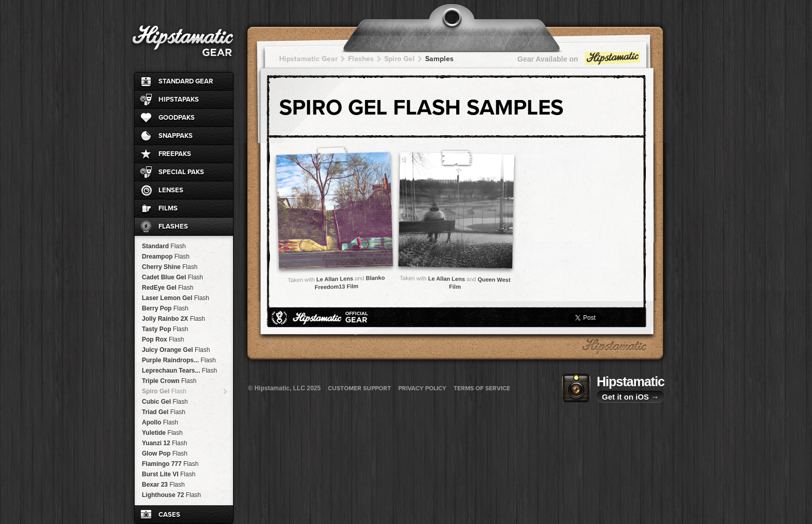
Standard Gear (186, 81)
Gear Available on (579, 61)
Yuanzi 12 (164, 443)
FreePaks (175, 154)
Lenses (171, 190)
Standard (164, 246)
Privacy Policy (422, 388)
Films (168, 208)
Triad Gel (164, 412)
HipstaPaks (179, 100)
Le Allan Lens (335, 279)
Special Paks (181, 172)
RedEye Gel (168, 288)
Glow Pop (165, 454)
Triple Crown (169, 381)
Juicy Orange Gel (176, 350)
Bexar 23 (163, 485)
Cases (169, 515)
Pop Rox (163, 339)
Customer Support (359, 388)
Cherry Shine (170, 267)
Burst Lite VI (169, 474)
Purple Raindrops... (179, 360)
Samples (439, 59)
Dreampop (166, 257)
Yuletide (162, 433)
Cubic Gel (165, 402)
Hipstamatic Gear (308, 59)
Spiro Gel (164, 391)
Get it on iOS (630, 397)
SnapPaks (176, 136)
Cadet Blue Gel (172, 277)
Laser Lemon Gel (176, 298)
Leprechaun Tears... (179, 371)
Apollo (160, 422)
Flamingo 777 (170, 464)
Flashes (173, 226)
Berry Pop (165, 308)
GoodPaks (177, 118)
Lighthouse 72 (171, 495)
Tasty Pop (165, 329)
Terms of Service (482, 388)
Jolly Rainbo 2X (173, 319)
